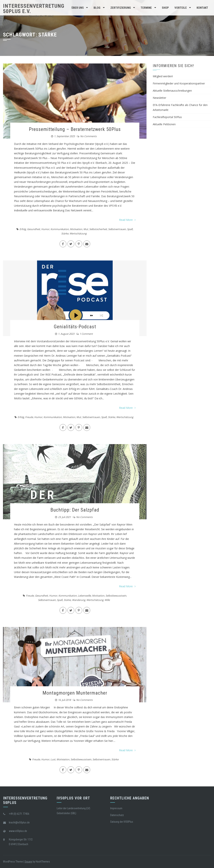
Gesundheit (34, 229)
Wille (107, 600)
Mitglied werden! (163, 76)
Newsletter (159, 98)
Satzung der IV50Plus (122, 822)
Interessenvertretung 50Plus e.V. (34, 9)
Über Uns (78, 8)
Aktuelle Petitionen (164, 124)
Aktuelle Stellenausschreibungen (172, 91)
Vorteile (181, 8)
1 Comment (86, 334)
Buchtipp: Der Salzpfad (75, 510)
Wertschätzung (78, 233)
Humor (45, 229)
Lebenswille (84, 596)
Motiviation (63, 759)
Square (28, 862)
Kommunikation (60, 229)
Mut (86, 229)
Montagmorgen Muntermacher (75, 693)
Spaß (130, 229)
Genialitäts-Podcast (75, 327)
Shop (165, 8)
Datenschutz (117, 815)
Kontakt (202, 8)
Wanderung (79, 600)
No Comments (88, 136)
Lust (53, 759)
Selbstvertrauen (117, 229)
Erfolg (23, 229)
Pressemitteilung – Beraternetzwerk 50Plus (75, 129)
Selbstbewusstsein (116, 596)
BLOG (97, 8)
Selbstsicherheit (98, 229)
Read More (127, 220)
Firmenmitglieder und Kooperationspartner (179, 83)
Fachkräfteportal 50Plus (167, 117)
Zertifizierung (121, 8)
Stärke (65, 233)
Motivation (76, 229)
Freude (29, 417)
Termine (146, 8)
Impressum (116, 808)
